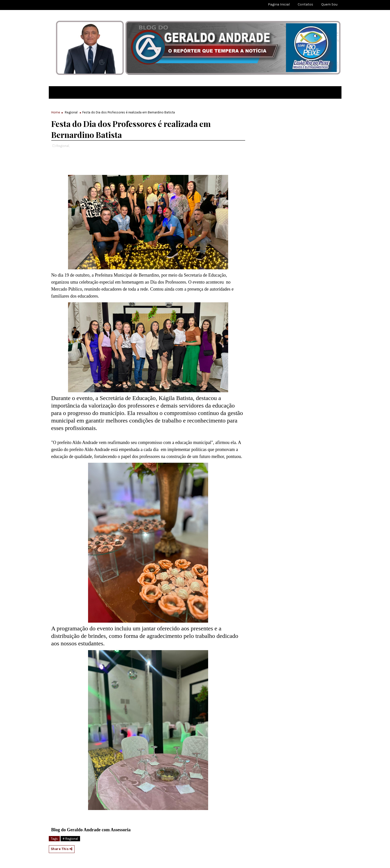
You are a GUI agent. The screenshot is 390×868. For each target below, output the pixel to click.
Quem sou (329, 4)
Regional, (63, 146)
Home (56, 112)
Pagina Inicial (279, 4)
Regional (71, 112)
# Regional (70, 839)
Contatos (305, 4)
